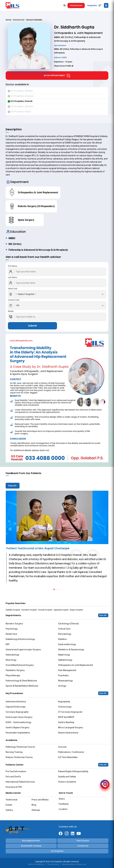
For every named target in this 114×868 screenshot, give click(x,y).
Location (63, 809)
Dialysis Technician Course (19, 757)
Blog (34, 805)
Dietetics (62, 639)
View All (13, 486)
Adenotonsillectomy (16, 702)
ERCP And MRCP (66, 717)
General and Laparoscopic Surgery (23, 650)
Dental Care (11, 634)
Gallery (9, 810)
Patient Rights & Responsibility (73, 771)
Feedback (64, 804)
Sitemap (36, 810)
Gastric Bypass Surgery (17, 727)
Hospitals (92, 5)
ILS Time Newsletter (68, 757)
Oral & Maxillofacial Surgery (20, 665)
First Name (12, 266)
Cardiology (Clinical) (68, 624)
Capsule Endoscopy (16, 707)
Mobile (11, 311)
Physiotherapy (13, 675)
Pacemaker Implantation (18, 733)
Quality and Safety (67, 777)
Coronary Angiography (17, 712)
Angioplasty (64, 702)
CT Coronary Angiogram (70, 712)
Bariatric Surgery (14, 624)
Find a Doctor (83, 841)
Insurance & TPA (14, 787)
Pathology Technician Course (20, 747)
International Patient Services (20, 782)
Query (62, 799)
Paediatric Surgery (15, 670)
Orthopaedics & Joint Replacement (75, 665)
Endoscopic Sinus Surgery (19, 717)
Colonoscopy (65, 707)
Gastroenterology (67, 644)
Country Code (14, 300)
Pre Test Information (16, 771)
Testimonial (12, 800)
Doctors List (19, 20)
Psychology (12, 629)
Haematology (12, 655)
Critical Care (64, 629)
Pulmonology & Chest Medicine (21, 681)
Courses (62, 747)
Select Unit (13, 289)
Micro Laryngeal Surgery (70, 727)
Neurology (11, 660)
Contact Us (83, 846)
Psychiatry (63, 675)
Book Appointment (57, 76)
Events (9, 805)
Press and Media (40, 800)
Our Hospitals (57, 851)
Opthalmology (65, 660)
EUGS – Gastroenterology (18, 722)
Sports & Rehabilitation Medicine (22, 686)
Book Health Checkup (31, 846)
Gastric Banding (66, 722)
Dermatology (65, 634)
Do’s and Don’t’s (13, 777)
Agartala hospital (61, 610)
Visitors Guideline (67, 782)
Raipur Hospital (76, 610)
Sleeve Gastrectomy (68, 733)
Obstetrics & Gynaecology (71, 650)
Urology (62, 686)
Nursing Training (14, 752)
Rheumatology (65, 681)
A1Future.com (80, 864)
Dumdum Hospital (29, 610)
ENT (8, 644)
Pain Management (67, 670)
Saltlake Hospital (13, 610)
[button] (52, 589)
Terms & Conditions (36, 864)
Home (8, 20)
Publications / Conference (71, 752)
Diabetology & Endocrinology (20, 639)
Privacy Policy (53, 864)
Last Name (12, 277)
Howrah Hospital (45, 610)
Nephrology (64, 655)
